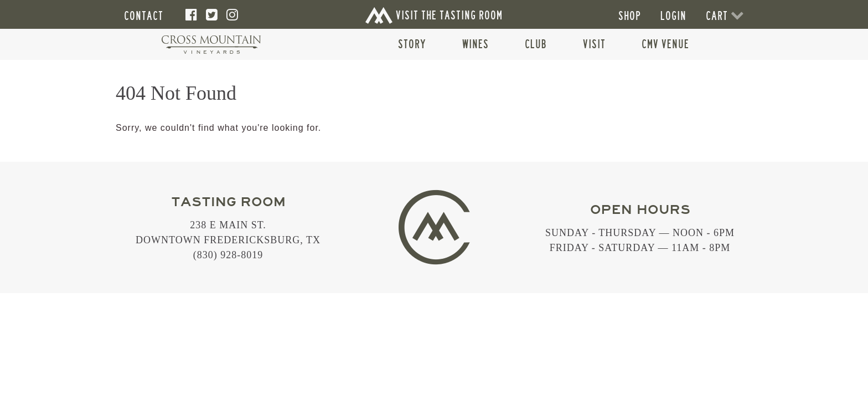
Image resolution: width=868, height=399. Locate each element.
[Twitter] (212, 15)
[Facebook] (192, 15)
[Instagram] (232, 15)
